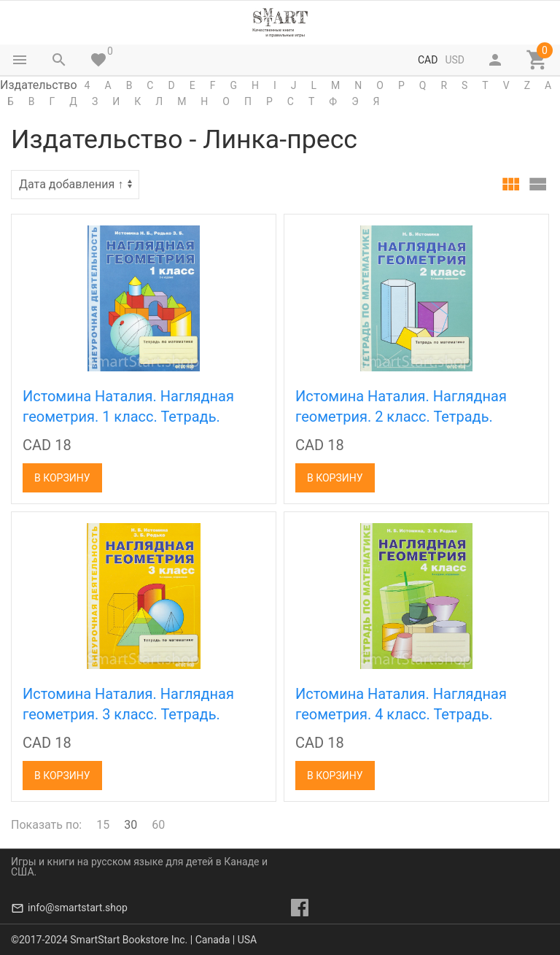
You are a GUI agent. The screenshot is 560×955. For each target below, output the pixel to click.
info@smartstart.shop (78, 908)
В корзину (62, 478)
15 (103, 825)
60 (158, 825)
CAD (428, 60)
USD (455, 60)
